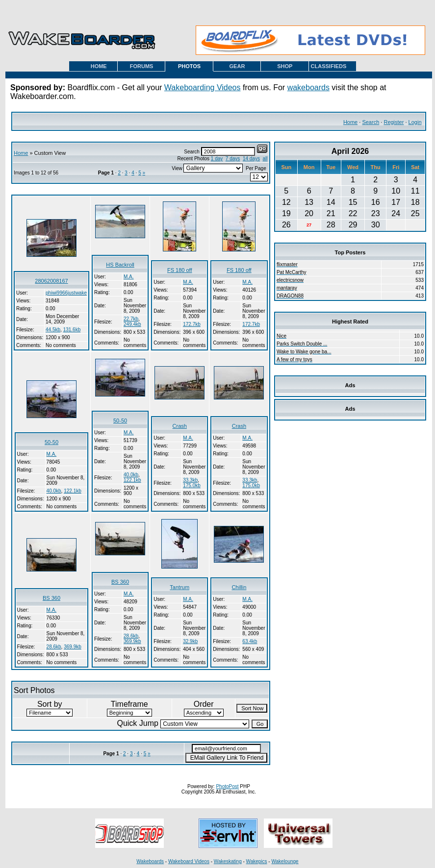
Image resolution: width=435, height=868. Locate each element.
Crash (180, 426)
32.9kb (190, 641)
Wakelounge (285, 861)
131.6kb (72, 330)
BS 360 (51, 598)
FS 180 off (180, 270)
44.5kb (53, 330)
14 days (251, 159)
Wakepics (257, 861)
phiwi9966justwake (66, 293)
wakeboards (308, 87)
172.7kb (192, 324)
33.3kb (190, 480)
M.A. (129, 277)
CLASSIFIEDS (329, 66)
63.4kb (250, 641)
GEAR (237, 66)
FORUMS (142, 66)
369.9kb (73, 647)
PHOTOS (189, 66)
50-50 (51, 442)
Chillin (239, 587)
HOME (99, 66)
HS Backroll (120, 265)
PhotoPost (227, 786)
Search (371, 122)
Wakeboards (150, 861)
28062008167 (51, 281)
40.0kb (54, 491)
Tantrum (179, 587)
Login (415, 122)
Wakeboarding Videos (203, 87)
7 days (233, 159)
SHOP (285, 66)
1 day (217, 159)
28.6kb (54, 647)
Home (350, 122)
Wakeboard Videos (189, 861)
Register (394, 122)
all (265, 159)
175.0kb (192, 485)
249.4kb (132, 324)
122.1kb (73, 491)
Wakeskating (228, 861)
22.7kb (131, 319)
